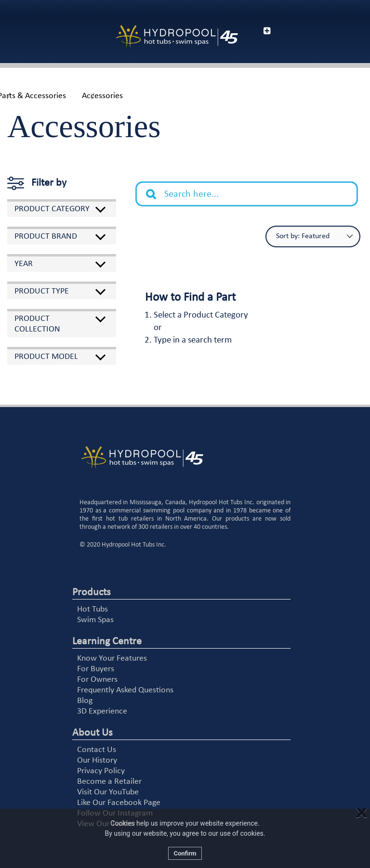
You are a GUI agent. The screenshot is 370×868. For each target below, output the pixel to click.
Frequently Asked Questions (125, 690)
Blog (85, 701)
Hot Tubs (92, 609)
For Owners (97, 680)
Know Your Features (112, 658)
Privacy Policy (101, 771)
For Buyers (96, 669)
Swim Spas (95, 620)
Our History (97, 760)
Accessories (102, 96)
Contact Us (97, 750)
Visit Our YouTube (108, 792)
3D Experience (102, 711)
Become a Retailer (109, 782)
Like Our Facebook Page (119, 803)
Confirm (185, 853)
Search (156, 187)
